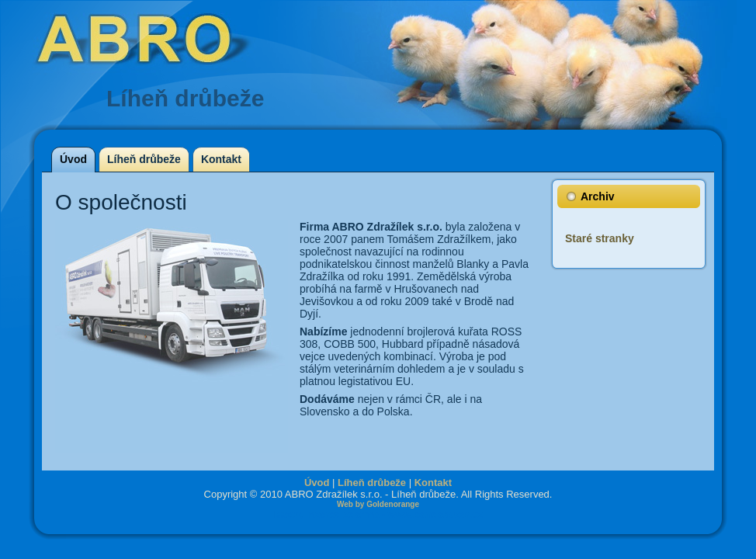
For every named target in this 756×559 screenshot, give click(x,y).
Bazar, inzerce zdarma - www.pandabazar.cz (378, 514)
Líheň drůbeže (372, 483)
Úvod (317, 483)
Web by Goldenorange (378, 504)
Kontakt (433, 483)
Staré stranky (600, 238)
